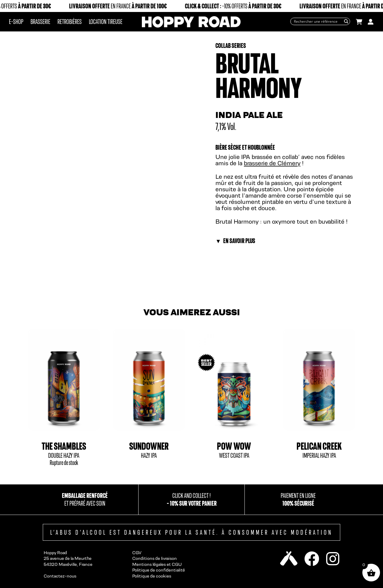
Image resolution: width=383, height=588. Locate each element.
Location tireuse (106, 22)
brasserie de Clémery (272, 163)
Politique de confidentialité (159, 570)
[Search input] (317, 21)
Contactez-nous (60, 576)
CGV (137, 553)
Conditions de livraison (155, 558)
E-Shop (16, 22)
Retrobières (70, 22)
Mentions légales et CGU (157, 564)
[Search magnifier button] (347, 21)
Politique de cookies (152, 576)
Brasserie (40, 22)
